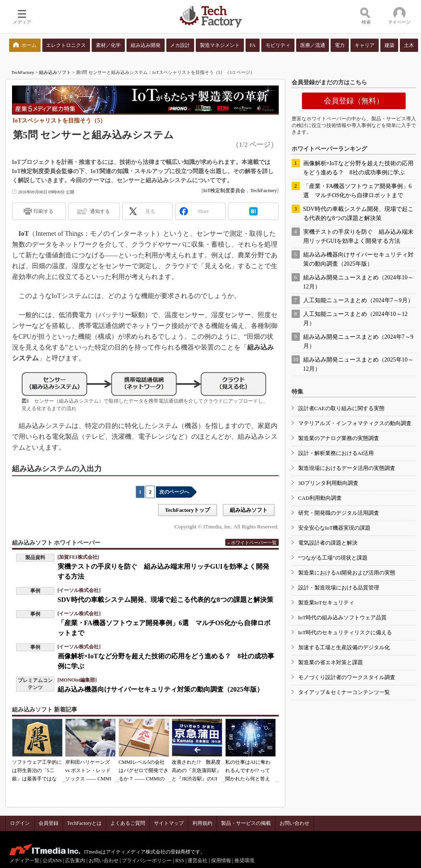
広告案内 (75, 861)
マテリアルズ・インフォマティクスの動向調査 (355, 423)
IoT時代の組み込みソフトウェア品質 (343, 617)
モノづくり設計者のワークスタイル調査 (347, 677)
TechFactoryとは (85, 823)
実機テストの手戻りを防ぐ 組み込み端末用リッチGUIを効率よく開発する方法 (358, 236)
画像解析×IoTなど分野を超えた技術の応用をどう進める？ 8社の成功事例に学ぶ (358, 168)
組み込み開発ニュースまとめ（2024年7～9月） (358, 341)
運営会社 (197, 861)
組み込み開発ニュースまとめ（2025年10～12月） (358, 364)
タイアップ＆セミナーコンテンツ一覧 (344, 692)
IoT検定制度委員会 (224, 191)
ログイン (20, 823)
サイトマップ (169, 823)
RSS (180, 861)
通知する (100, 211)
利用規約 (202, 823)
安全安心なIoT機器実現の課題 (335, 528)
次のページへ (174, 492)
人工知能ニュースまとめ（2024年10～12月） (355, 319)
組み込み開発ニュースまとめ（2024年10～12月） (358, 282)
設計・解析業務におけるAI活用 (336, 453)
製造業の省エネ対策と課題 (331, 662)
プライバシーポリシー (147, 861)
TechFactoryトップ (188, 510)
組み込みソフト (55, 72)
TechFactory (23, 72)
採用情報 (221, 861)
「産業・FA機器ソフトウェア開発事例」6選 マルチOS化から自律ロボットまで (358, 191)
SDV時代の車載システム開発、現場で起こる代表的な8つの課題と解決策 (165, 600)
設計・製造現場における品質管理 (339, 588)
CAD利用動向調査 (320, 498)
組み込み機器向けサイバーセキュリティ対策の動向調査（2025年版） (161, 689)
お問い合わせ (294, 823)
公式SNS (52, 861)
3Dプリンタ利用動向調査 (329, 483)
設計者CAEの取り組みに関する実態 (341, 408)
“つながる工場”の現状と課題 (333, 558)
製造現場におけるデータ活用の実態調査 (347, 468)
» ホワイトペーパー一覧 (252, 543)
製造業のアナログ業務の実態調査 (339, 438)
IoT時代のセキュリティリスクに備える (345, 632)
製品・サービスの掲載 (246, 823)
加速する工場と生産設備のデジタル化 (344, 647)
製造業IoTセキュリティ (326, 603)
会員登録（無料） (354, 101)
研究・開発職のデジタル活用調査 (339, 513)
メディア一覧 (24, 861)
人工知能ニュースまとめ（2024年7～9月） (358, 300)
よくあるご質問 (128, 823)
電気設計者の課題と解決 (328, 543)
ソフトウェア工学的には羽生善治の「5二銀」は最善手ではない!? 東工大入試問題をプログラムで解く (37, 779)
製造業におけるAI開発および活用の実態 (347, 573)
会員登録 (49, 823)
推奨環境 (244, 861)
